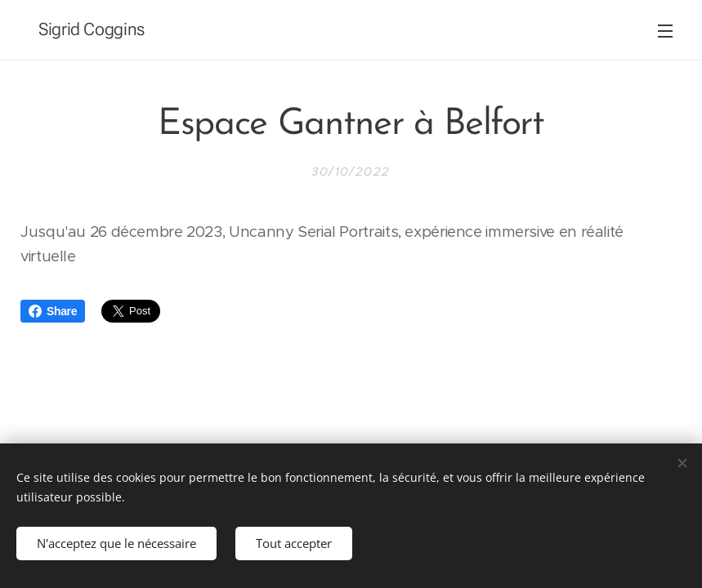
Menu (665, 31)
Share (53, 311)
